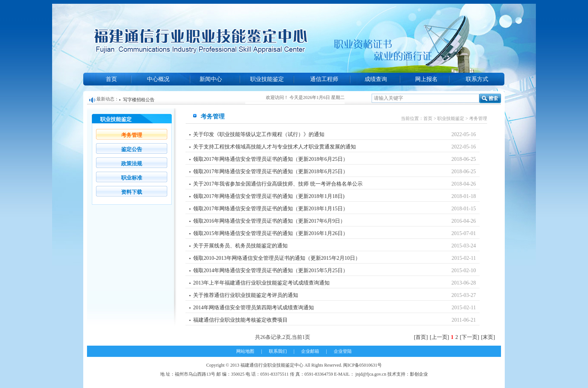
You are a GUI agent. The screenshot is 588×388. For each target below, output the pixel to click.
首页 (111, 79)
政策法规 (132, 164)
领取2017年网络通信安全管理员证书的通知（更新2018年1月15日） (271, 209)
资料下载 (132, 192)
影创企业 (419, 374)
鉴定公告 (132, 149)
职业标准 (132, 178)
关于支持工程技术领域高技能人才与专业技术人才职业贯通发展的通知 (274, 147)
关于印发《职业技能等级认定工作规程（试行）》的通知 (259, 134)
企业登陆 (343, 351)
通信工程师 (324, 79)
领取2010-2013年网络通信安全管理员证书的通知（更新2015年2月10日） (277, 258)
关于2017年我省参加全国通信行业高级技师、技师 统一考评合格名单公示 (278, 184)
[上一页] (439, 337)
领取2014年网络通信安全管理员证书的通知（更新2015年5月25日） (271, 270)
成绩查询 (376, 79)
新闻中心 (211, 79)
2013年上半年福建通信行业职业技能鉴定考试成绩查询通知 (261, 283)
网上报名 (426, 79)
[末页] (488, 337)
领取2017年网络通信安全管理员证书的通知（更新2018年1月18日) (269, 196)
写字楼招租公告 (139, 100)
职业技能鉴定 (267, 79)
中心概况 (158, 79)
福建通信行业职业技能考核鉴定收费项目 (240, 320)
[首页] (421, 337)
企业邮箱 (310, 351)
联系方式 (477, 79)
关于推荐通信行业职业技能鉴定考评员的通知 (246, 295)
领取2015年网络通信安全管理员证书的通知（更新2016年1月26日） (271, 233)
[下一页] (469, 337)
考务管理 (132, 135)
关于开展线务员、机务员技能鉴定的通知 (240, 246)
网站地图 (245, 351)
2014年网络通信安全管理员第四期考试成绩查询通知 (253, 308)
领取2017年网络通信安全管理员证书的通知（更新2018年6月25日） (271, 159)
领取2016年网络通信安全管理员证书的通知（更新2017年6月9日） (269, 221)
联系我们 (278, 351)
